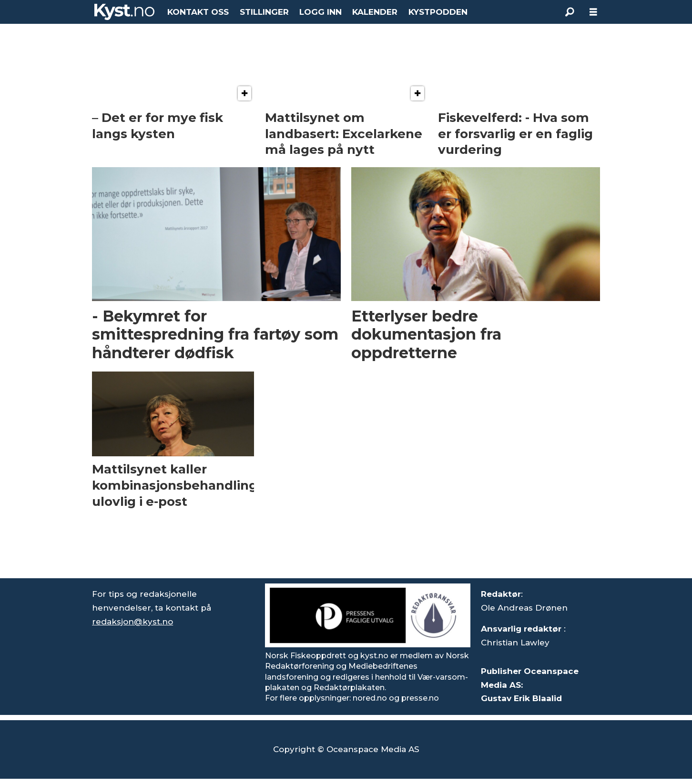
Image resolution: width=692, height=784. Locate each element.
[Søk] (570, 12)
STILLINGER (264, 12)
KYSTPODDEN (438, 12)
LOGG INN (321, 12)
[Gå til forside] (124, 12)
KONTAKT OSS (198, 12)
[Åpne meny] (593, 12)
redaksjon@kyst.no (132, 622)
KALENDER (375, 12)
